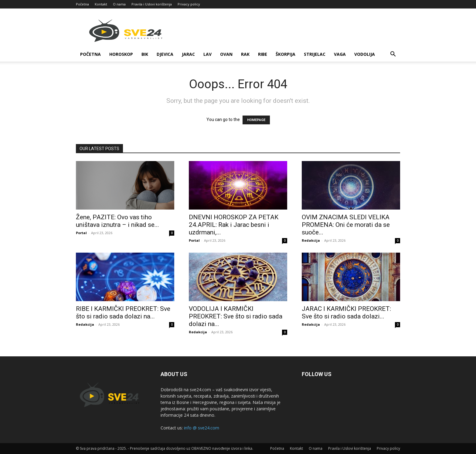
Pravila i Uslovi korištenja (152, 4)
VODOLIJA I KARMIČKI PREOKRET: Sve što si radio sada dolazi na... (236, 316)
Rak (245, 54)
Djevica (165, 54)
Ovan (226, 54)
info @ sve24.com (202, 428)
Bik (145, 54)
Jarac (188, 54)
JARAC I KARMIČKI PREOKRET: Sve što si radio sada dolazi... (346, 313)
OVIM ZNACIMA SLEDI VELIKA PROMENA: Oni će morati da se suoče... (346, 225)
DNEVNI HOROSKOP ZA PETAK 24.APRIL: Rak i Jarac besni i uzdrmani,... (234, 225)
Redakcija (311, 240)
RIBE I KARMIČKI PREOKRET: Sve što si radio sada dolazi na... (123, 313)
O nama (119, 4)
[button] (393, 55)
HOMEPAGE (256, 120)
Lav (207, 54)
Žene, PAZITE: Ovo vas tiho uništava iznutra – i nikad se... (117, 221)
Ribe (263, 54)
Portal (81, 233)
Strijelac (315, 54)
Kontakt (101, 4)
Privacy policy (189, 4)
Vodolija (365, 54)
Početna (82, 4)
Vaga (340, 54)
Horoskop (121, 54)
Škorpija (286, 54)
